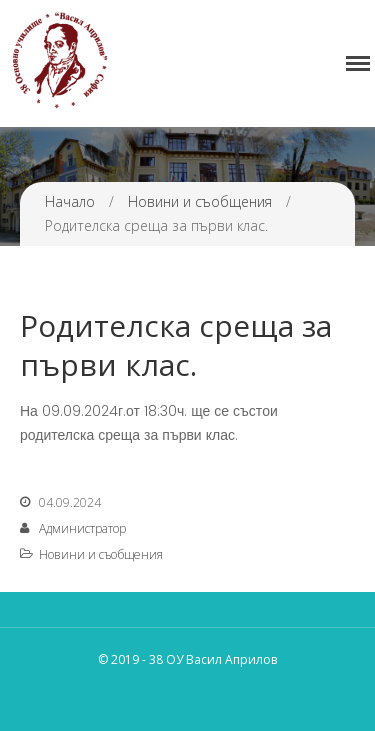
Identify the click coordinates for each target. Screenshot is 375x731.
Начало (70, 201)
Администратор (82, 528)
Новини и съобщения (200, 201)
